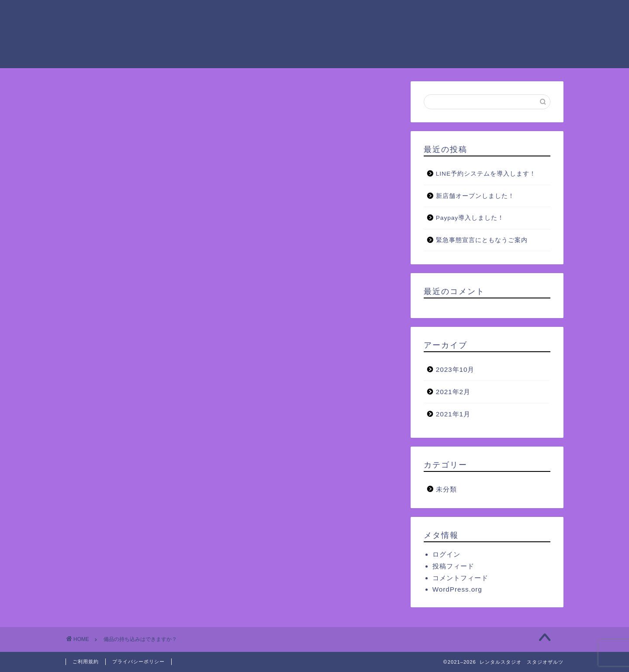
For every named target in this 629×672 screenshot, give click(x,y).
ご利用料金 (298, 14)
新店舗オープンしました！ (475, 196)
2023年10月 (455, 369)
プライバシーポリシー (138, 662)
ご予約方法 (447, 14)
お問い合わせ (273, 31)
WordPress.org (457, 589)
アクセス (500, 14)
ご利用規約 (86, 662)
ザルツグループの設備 (373, 14)
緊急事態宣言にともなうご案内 (482, 240)
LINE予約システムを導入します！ (486, 174)
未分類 (446, 489)
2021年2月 (453, 392)
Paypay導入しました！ (470, 218)
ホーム (192, 14)
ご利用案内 (242, 14)
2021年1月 (453, 414)
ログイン (446, 554)
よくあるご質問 (206, 31)
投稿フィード (453, 566)
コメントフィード (460, 578)
